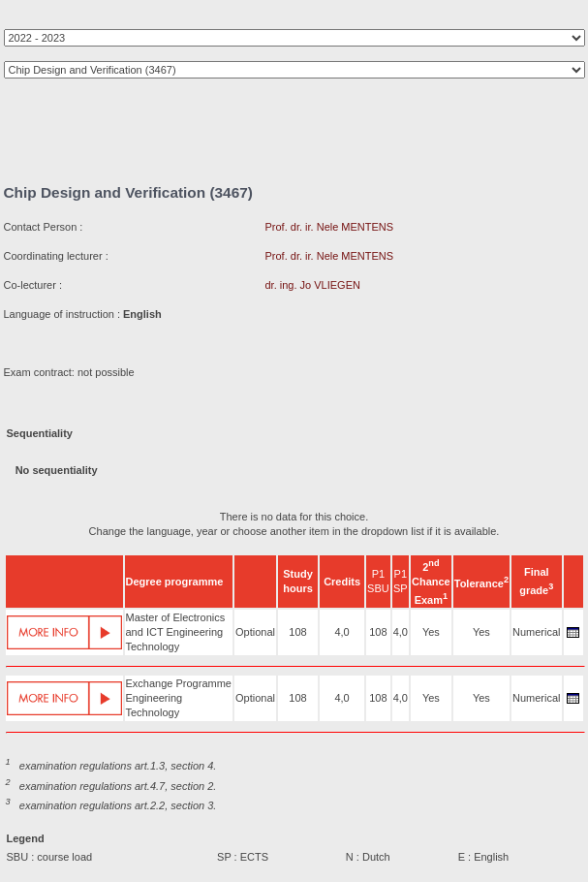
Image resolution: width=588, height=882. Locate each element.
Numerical (537, 632)
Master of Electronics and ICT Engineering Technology (176, 632)
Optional (255, 632)
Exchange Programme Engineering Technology (179, 698)
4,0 (341, 632)
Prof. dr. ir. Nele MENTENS (330, 227)
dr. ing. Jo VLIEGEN (313, 285)
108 (297, 632)
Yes (431, 632)
